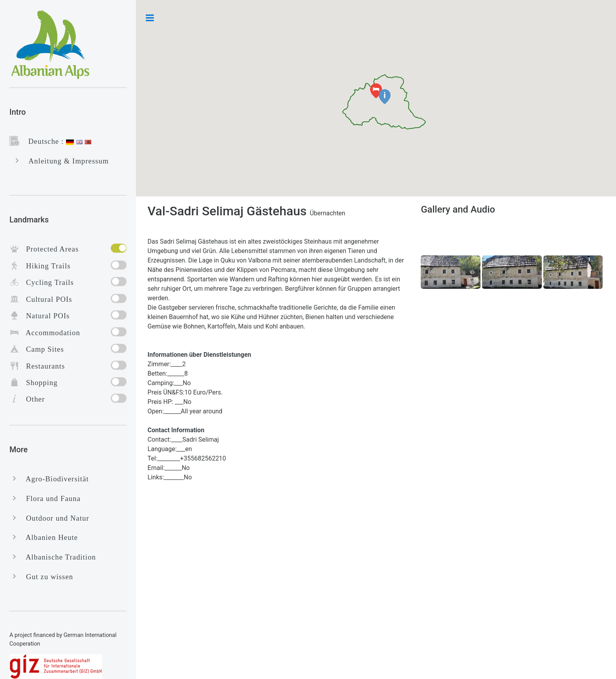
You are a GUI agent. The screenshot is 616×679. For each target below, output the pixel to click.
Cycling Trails (47, 282)
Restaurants (42, 366)
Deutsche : (43, 141)
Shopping (38, 383)
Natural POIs (44, 316)
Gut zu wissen (46, 577)
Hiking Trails (45, 266)
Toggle (150, 18)
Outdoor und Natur (54, 518)
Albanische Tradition (58, 557)
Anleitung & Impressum (65, 161)
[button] (385, 97)
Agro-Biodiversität (54, 479)
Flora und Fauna (50, 498)
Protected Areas (49, 249)
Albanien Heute (49, 537)
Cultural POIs (46, 299)
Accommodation (50, 333)
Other (32, 399)
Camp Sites (42, 349)
